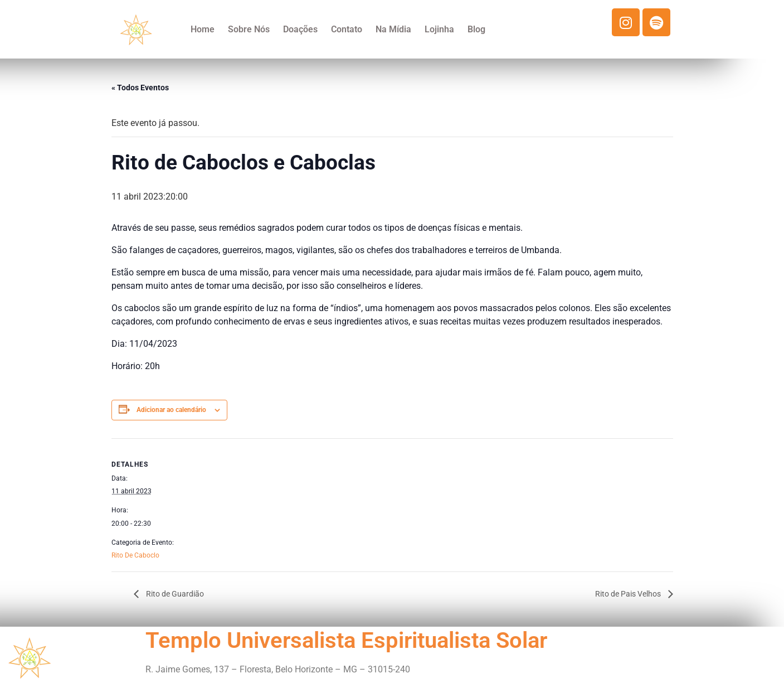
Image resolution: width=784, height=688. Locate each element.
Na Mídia (393, 29)
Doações (300, 29)
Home (203, 29)
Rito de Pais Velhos (629, 594)
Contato (347, 29)
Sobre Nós (249, 29)
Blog (476, 29)
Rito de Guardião (174, 594)
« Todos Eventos (140, 88)
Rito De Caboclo (135, 555)
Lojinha (439, 29)
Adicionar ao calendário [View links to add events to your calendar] (171, 410)
